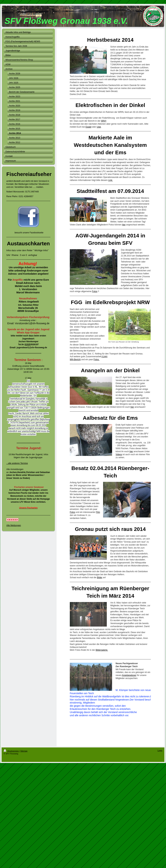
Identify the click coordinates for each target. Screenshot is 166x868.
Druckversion (11, 751)
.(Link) (104, 357)
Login (160, 750)
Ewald (88, 127)
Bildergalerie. (102, 650)
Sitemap (24, 751)
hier (124, 225)
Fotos (95, 291)
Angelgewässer (129, 675)
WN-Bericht (75, 360)
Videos (119, 454)
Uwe (99, 127)
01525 (27, 345)
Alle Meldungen (14, 525)
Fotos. (96, 360)
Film (98, 512)
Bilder (100, 577)
